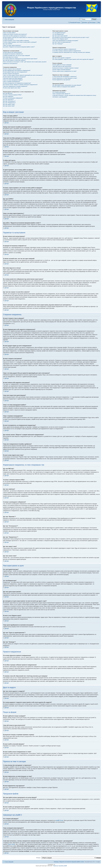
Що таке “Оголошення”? (9, 101)
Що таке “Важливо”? (8, 100)
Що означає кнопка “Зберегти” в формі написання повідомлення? (20, 85)
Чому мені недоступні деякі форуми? (13, 78)
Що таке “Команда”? (58, 44)
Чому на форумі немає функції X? (61, 94)
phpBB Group (60, 820)
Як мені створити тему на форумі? (12, 69)
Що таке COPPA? (8, 44)
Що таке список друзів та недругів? (62, 58)
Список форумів (9, 20)
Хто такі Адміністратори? (59, 33)
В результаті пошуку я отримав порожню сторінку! (65, 68)
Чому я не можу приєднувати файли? (13, 80)
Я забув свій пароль (8, 39)
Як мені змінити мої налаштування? (13, 52)
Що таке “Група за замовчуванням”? (62, 42)
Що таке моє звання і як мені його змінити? (14, 60)
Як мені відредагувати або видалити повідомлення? (17, 70)
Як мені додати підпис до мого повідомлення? (15, 72)
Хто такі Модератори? (58, 34)
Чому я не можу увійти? (9, 33)
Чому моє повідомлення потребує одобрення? (15, 86)
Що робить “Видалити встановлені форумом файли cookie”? (19, 47)
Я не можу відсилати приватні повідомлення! (64, 49)
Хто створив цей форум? (59, 92)
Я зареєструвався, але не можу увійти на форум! (16, 41)
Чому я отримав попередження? (12, 82)
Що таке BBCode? (8, 93)
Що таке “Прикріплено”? (9, 103)
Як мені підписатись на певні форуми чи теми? (65, 78)
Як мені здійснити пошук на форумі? (62, 65)
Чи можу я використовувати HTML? (12, 95)
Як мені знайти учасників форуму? (62, 69)
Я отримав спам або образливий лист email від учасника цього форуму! (71, 52)
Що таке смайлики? (8, 96)
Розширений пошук (75, 22)
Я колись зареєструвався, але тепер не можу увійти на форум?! (20, 42)
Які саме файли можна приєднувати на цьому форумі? (67, 85)
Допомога (85, 22)
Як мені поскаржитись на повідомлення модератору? (17, 83)
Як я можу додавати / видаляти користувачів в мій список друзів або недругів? (73, 59)
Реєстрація (93, 22)
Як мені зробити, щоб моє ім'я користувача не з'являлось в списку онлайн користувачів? (26, 37)
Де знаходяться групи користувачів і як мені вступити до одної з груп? (71, 37)
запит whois (11, 844)
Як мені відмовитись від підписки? (61, 80)
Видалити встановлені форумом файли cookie (72, 862)
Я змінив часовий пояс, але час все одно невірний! (16, 55)
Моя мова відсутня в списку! (10, 57)
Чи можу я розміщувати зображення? (13, 98)
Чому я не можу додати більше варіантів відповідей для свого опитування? (23, 75)
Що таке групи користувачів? (60, 36)
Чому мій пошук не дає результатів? (62, 66)
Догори (7, 123)
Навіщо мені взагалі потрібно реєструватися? (15, 34)
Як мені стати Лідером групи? (60, 39)
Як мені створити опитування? (11, 74)
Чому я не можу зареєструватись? (12, 45)
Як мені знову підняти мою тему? (12, 88)
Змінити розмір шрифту (98, 19)
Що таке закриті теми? (9, 104)
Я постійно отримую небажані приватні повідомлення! (67, 51)
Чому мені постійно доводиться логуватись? (15, 36)
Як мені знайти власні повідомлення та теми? (64, 71)
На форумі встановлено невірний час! (13, 54)
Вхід (99, 22)
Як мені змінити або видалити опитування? (14, 77)
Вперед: (38, 858)
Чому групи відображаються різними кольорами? (65, 41)
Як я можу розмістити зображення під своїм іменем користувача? (20, 59)
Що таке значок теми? (9, 106)
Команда (56, 862)
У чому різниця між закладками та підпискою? (65, 76)
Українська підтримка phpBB (60, 866)
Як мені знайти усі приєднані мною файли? (64, 87)
